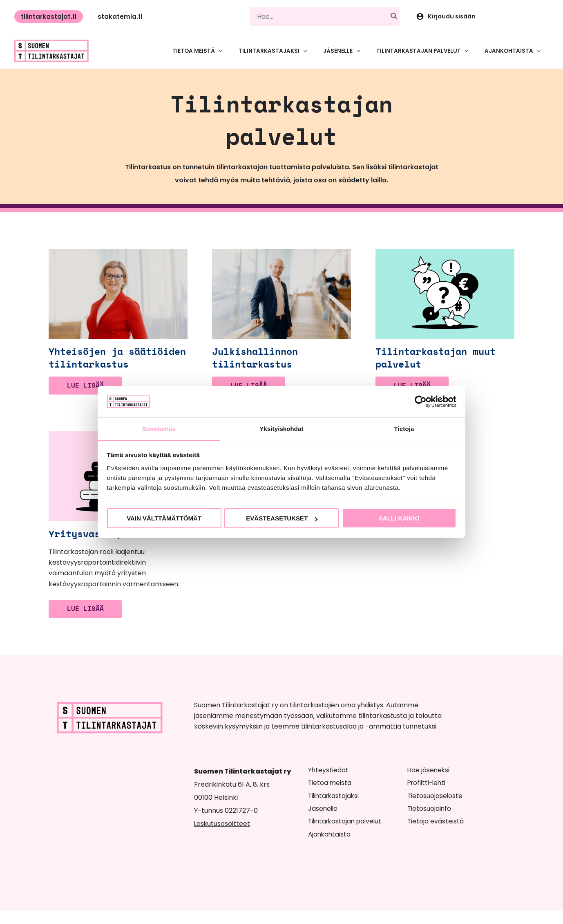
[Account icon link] (486, 16)
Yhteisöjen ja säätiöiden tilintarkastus (92, 364)
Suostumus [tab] (159, 428)
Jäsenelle (323, 822)
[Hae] (394, 16)
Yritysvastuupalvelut (110, 547)
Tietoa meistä (330, 797)
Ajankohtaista (330, 848)
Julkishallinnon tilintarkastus (258, 364)
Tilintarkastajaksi (335, 809)
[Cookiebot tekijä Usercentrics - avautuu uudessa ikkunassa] (421, 401)
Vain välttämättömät (164, 519)
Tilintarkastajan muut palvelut (440, 364)
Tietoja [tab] (404, 428)
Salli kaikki (399, 519)
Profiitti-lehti (428, 797)
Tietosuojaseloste (435, 809)
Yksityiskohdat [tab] (281, 428)
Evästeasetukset (282, 519)
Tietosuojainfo (430, 822)
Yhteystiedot (328, 784)
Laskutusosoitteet (222, 837)
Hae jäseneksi (429, 784)
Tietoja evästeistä (436, 835)
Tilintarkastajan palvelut (347, 835)
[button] (49, 17)
